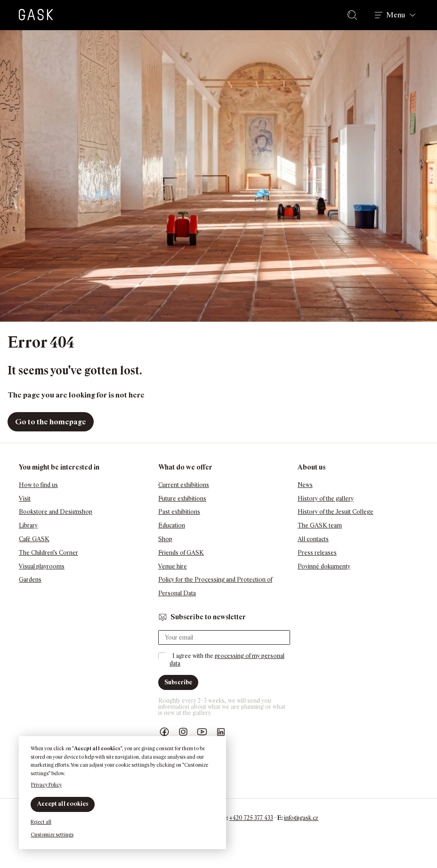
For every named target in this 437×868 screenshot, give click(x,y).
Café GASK (34, 539)
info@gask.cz (301, 818)
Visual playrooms (42, 566)
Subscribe (178, 682)
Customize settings (52, 835)
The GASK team (320, 525)
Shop (165, 539)
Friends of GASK (181, 553)
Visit (25, 499)
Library (28, 525)
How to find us (38, 485)
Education (172, 525)
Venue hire (173, 566)
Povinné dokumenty (324, 566)
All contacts (313, 539)
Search (354, 15)
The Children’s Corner (49, 553)
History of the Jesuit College (336, 512)
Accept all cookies (63, 804)
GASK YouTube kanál (202, 732)
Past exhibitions (179, 512)
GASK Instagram (183, 732)
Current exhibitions (184, 485)
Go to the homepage (51, 422)
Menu (396, 15)
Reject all (41, 822)
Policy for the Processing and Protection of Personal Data (215, 586)
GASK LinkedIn (221, 732)
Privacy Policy (46, 785)
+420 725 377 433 (251, 818)
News (305, 485)
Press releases (317, 553)
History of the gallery (326, 499)
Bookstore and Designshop (56, 512)
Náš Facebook (164, 732)
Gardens (30, 580)
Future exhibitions (182, 499)
